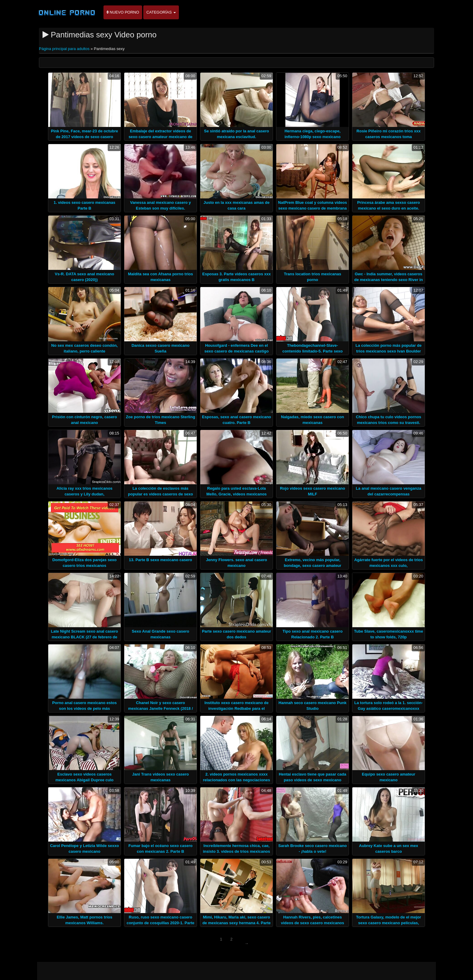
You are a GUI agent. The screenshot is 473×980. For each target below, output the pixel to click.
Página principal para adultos (65, 49)
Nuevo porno (123, 12)
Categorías (161, 12)
